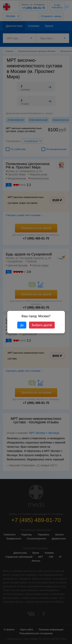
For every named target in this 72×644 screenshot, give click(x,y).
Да (22, 325)
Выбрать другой (42, 325)
